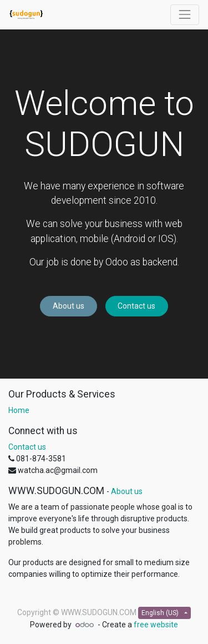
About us (69, 306)
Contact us (136, 306)
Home (19, 410)
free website (156, 625)
